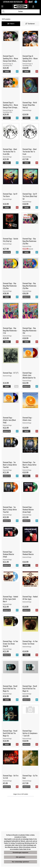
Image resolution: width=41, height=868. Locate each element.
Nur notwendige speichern (20, 862)
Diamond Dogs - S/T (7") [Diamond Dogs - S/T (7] (11, 373)
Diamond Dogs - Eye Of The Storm (10, 195)
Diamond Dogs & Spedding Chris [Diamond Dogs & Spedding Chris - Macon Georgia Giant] (28, 65)
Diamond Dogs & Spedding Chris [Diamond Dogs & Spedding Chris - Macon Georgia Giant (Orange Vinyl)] (8, 111)
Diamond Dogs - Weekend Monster (28, 553)
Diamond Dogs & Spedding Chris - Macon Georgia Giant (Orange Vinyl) (10, 105)
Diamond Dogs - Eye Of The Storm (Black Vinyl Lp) (30, 196)
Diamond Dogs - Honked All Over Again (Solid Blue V (10, 599)
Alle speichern (20, 857)
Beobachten (7, 252)
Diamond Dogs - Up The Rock (30, 777)
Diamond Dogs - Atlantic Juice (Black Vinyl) (9, 420)
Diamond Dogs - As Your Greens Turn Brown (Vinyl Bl (11, 644)
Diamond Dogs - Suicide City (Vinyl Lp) (10, 240)
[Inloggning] (33, 7)
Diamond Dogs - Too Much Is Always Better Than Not (10, 465)
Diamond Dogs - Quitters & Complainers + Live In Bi (30, 733)
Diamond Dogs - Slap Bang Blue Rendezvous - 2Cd (30, 331)
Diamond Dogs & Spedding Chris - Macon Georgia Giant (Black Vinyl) (10, 58)
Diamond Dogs (27, 110)
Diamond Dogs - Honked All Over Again (30, 598)
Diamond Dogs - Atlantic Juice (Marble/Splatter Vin (29, 375)
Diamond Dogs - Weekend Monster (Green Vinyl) (28, 510)
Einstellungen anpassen (20, 852)
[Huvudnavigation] (2, 7)
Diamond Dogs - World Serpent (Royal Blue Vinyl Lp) (30, 105)
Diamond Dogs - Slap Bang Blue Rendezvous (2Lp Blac (29, 241)
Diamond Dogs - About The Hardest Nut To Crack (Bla (10, 152)
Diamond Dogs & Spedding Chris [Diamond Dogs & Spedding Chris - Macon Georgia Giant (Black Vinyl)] (8, 65)
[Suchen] (20, 11)
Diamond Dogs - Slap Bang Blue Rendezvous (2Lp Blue (29, 286)
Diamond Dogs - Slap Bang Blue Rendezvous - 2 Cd (10, 331)
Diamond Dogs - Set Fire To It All (11, 777)
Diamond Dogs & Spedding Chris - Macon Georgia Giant (30, 58)
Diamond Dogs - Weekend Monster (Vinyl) (9, 554)
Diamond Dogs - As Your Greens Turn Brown (30, 642)
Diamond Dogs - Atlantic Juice (28, 419)
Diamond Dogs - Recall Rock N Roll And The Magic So (10, 689)
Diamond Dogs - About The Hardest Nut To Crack (30, 152)
